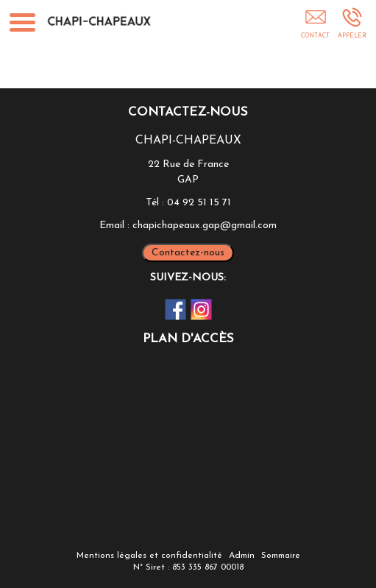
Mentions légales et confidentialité (149, 556)
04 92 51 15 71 (199, 203)
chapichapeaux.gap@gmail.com (205, 226)
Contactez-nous (188, 253)
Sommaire (281, 556)
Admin (242, 556)
